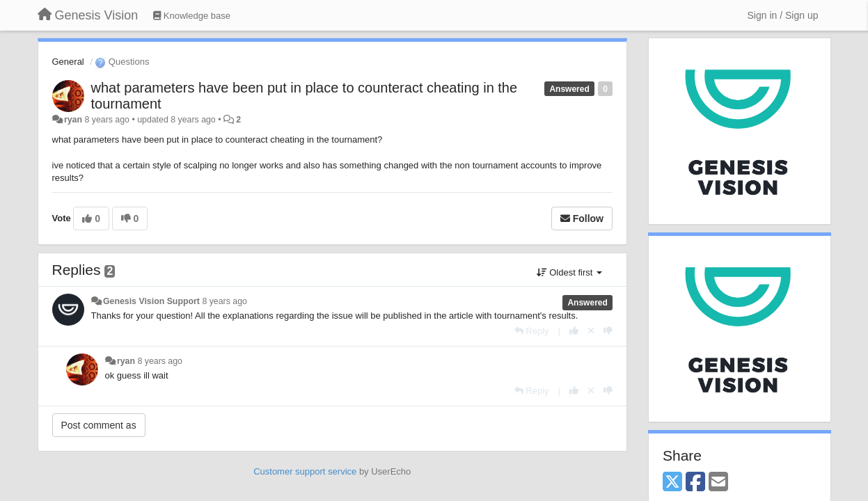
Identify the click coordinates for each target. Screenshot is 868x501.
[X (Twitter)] (672, 483)
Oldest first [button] (569, 272)
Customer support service (305, 471)
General (68, 62)
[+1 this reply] (574, 331)
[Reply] (532, 331)
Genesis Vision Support (151, 301)
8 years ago (224, 301)
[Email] (718, 483)
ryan (73, 120)
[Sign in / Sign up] (783, 15)
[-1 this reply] (608, 331)
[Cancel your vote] (591, 331)
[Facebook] (695, 483)
